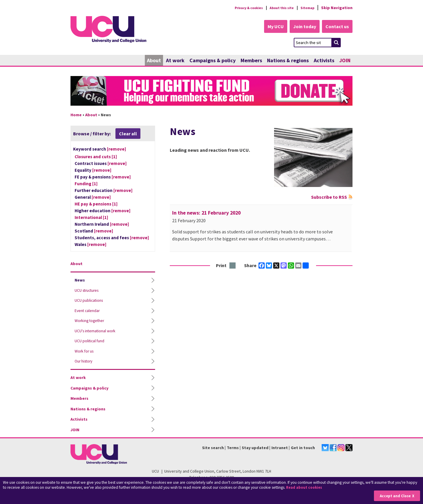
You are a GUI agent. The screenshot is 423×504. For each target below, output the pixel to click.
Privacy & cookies (238, 8)
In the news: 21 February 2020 (206, 213)
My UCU (270, 27)
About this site (276, 8)
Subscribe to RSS (329, 198)
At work (175, 61)
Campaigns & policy (213, 61)
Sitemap (306, 8)
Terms (233, 451)
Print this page (233, 266)
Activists (324, 61)
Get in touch (303, 451)
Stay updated (255, 451)
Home (76, 115)
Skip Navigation (337, 8)
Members (251, 61)
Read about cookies (305, 488)
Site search (213, 451)
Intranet (280, 451)
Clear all (128, 134)
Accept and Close (394, 496)
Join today (301, 27)
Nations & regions (288, 61)
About (154, 61)
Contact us (337, 27)
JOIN (345, 61)
